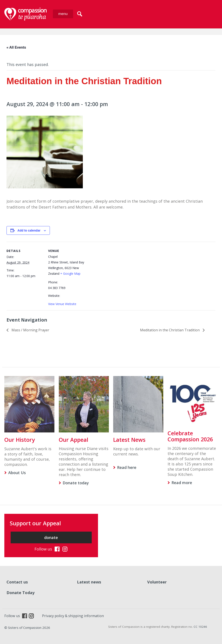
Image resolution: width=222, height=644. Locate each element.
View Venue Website (62, 304)
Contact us (17, 582)
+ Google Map (70, 274)
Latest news (89, 582)
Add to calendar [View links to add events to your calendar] (29, 230)
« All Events (16, 47)
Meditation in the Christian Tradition (170, 330)
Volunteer (157, 582)
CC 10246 (200, 627)
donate (51, 537)
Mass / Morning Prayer (30, 330)
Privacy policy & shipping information (73, 616)
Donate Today (20, 593)
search (80, 14)
